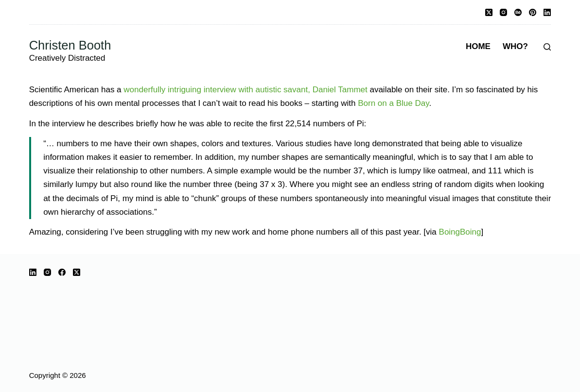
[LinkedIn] (547, 12)
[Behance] (518, 12)
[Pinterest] (533, 12)
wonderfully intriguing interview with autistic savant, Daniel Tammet (245, 90)
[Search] (547, 47)
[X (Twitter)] (489, 12)
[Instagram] (503, 12)
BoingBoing (460, 232)
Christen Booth (70, 45)
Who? (515, 46)
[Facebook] (62, 272)
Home (478, 46)
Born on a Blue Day (393, 103)
